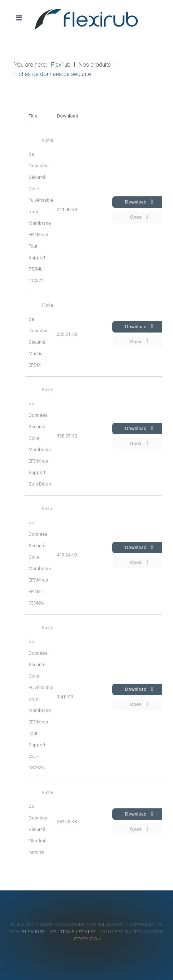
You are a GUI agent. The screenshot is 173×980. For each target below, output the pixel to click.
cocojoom (88, 939)
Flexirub (33, 931)
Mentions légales (73, 931)
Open (139, 217)
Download (139, 202)
